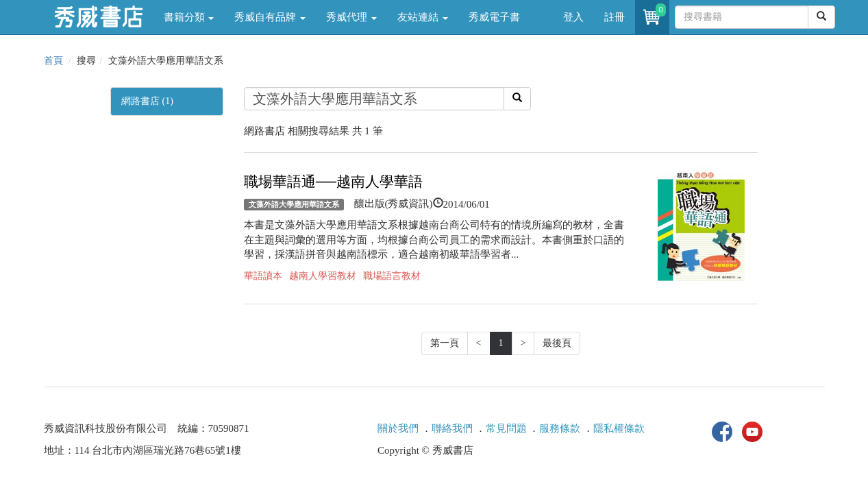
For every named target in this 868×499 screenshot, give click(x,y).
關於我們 (398, 428)
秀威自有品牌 (270, 17)
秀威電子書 (494, 17)
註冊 (615, 17)
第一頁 (445, 343)
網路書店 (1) (147, 101)
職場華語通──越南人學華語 (333, 182)
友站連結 (423, 17)
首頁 (53, 61)
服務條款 (560, 428)
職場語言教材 (392, 276)
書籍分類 (189, 17)
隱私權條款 (619, 428)
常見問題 (506, 428)
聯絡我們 (452, 428)
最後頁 (557, 343)
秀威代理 (351, 17)
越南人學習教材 (323, 276)
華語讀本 (263, 276)
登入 (573, 17)
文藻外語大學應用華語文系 (294, 204)
